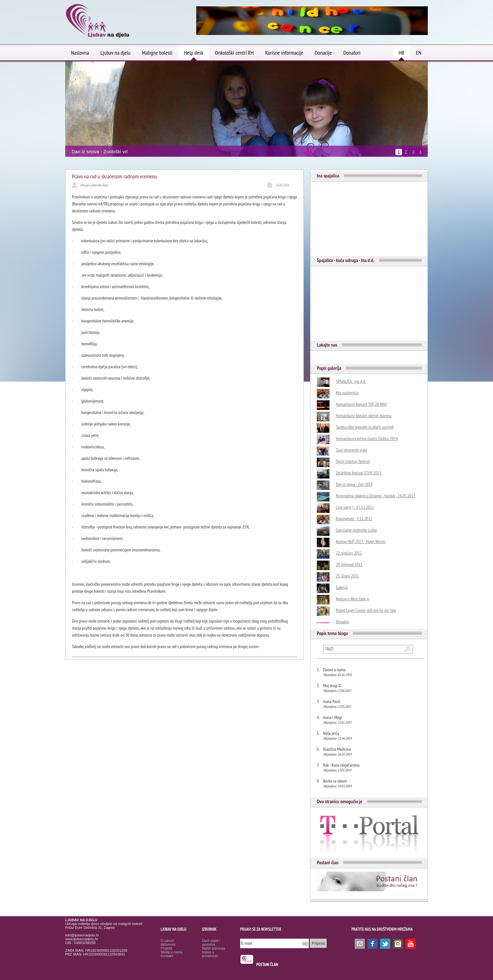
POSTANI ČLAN (267, 965)
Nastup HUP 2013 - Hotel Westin (361, 542)
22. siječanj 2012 (349, 553)
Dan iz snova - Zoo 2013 (354, 484)
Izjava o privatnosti (210, 954)
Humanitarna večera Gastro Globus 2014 (367, 438)
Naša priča (331, 733)
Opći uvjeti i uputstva (211, 942)
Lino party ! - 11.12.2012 (355, 507)
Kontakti (167, 956)
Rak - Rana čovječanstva (341, 765)
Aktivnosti (168, 944)
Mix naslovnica (347, 393)
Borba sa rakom (335, 781)
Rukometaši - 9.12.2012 (354, 519)
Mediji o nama (171, 952)
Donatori (343, 622)
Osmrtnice (248, 972)
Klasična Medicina (337, 749)
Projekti (167, 948)
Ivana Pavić (332, 701)
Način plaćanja (213, 948)
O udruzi (167, 941)
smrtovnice (248, 967)
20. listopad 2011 (349, 564)
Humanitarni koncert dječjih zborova (364, 416)
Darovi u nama (334, 670)
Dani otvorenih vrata (352, 450)
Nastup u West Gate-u (352, 599)
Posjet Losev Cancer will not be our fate (366, 610)
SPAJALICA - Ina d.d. (351, 381)
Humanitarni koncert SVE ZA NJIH (361, 404)
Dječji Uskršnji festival (353, 461)
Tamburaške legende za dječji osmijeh (365, 427)
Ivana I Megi (333, 717)
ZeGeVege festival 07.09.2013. (359, 473)
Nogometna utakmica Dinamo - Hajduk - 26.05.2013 (376, 496)
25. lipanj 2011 (347, 576)
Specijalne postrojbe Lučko (356, 530)
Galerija (342, 587)
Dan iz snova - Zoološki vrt (100, 152)
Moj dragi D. (332, 686)
